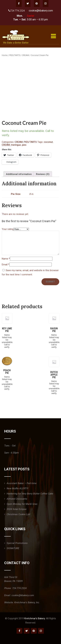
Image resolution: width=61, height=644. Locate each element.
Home (5, 55)
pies (24, 145)
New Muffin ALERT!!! (17, 488)
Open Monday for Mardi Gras (22, 504)
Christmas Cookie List (18, 514)
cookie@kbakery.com (41, 11)
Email (6, 265)
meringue (16, 145)
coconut (48, 142)
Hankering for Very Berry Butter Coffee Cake (30, 494)
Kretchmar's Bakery (35, 618)
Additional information (19, 174)
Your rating (8, 229)
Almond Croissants (17, 499)
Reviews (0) (43, 174)
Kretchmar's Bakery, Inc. (27, 602)
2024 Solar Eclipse (17, 509)
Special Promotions (17, 543)
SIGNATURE (13, 548)
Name (6, 259)
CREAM (25, 55)
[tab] (19, 174)
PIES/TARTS (15, 55)
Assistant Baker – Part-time (22, 483)
